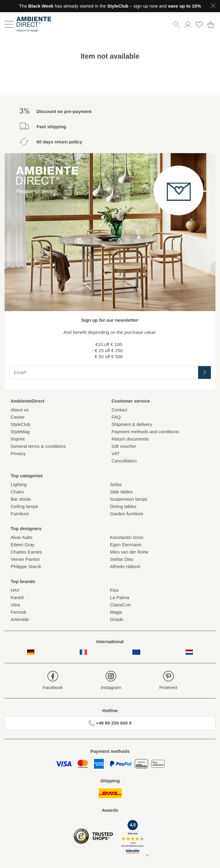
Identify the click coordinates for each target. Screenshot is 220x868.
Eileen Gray (23, 545)
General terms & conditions (38, 446)
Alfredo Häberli (125, 566)
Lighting (19, 484)
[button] (188, 24)
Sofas (116, 484)
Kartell (17, 597)
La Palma (120, 597)
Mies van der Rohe (129, 552)
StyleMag (20, 432)
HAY (15, 590)
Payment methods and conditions (145, 432)
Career (18, 417)
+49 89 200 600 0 (110, 723)
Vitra (15, 605)
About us (20, 410)
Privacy (18, 453)
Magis (116, 612)
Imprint (18, 439)
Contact (120, 410)
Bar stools (21, 499)
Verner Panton (25, 559)
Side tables (121, 492)
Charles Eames (26, 552)
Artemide (20, 619)
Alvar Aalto (22, 537)
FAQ (116, 417)
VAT (116, 453)
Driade (117, 619)
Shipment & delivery (132, 424)
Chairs (17, 492)
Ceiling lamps (24, 506)
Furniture (20, 514)
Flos (114, 590)
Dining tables (123, 506)
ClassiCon (120, 605)
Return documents (130, 439)
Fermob (19, 612)
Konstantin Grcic (127, 537)
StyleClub (20, 424)
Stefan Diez (122, 559)
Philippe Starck (26, 566)
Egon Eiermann (126, 545)
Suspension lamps (129, 499)
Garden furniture (127, 514)
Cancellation (124, 461)
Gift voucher (124, 446)
